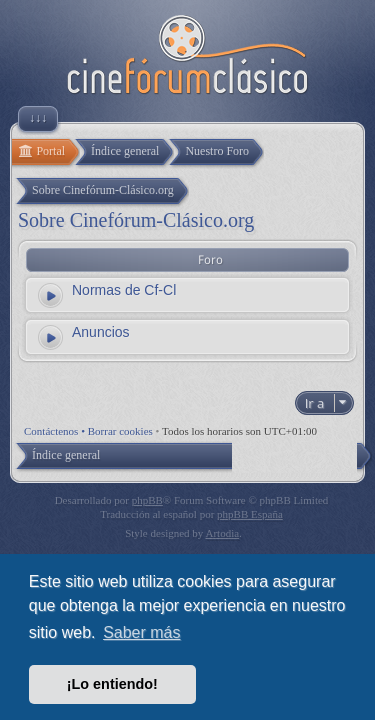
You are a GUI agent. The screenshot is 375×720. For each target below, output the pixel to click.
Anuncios (101, 332)
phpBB (147, 500)
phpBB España (250, 514)
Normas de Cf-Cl (124, 290)
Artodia (223, 533)
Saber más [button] (141, 632)
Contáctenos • (56, 431)
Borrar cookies (120, 431)
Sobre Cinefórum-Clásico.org (136, 220)
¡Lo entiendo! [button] (112, 684)
